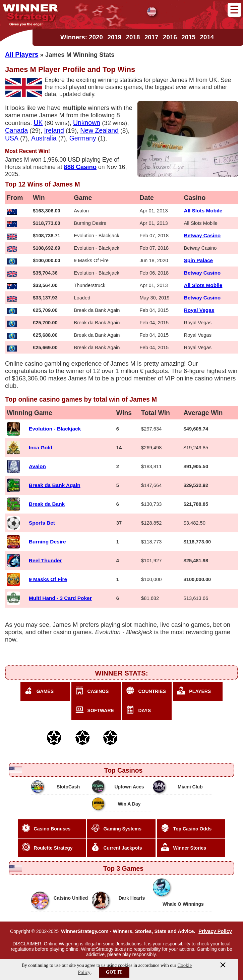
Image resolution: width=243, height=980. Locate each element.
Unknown (87, 123)
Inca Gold (41, 447)
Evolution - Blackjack (55, 429)
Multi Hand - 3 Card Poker (60, 598)
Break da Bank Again (55, 485)
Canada (16, 130)
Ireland (54, 130)
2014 (207, 37)
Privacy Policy (215, 931)
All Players (22, 54)
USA (12, 138)
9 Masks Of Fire (48, 579)
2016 (170, 37)
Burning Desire (47, 542)
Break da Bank (47, 504)
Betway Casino (202, 235)
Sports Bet (42, 523)
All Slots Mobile (203, 211)
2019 (114, 37)
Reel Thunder (45, 560)
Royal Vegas (199, 310)
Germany (83, 138)
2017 (151, 37)
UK (38, 123)
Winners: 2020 (82, 37)
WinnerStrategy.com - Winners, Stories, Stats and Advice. (128, 931)
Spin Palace (199, 260)
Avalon (37, 466)
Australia (44, 138)
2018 (133, 37)
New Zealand (99, 130)
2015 (188, 37)
